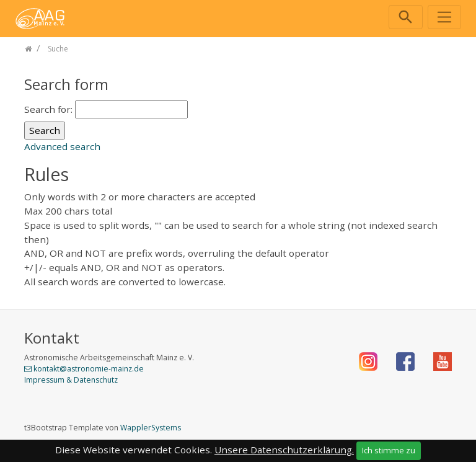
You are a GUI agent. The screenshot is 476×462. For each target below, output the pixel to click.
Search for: (48, 109)
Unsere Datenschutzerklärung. (284, 450)
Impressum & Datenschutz (71, 380)
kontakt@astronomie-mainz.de (89, 369)
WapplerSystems (151, 428)
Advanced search (62, 146)
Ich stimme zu (389, 450)
